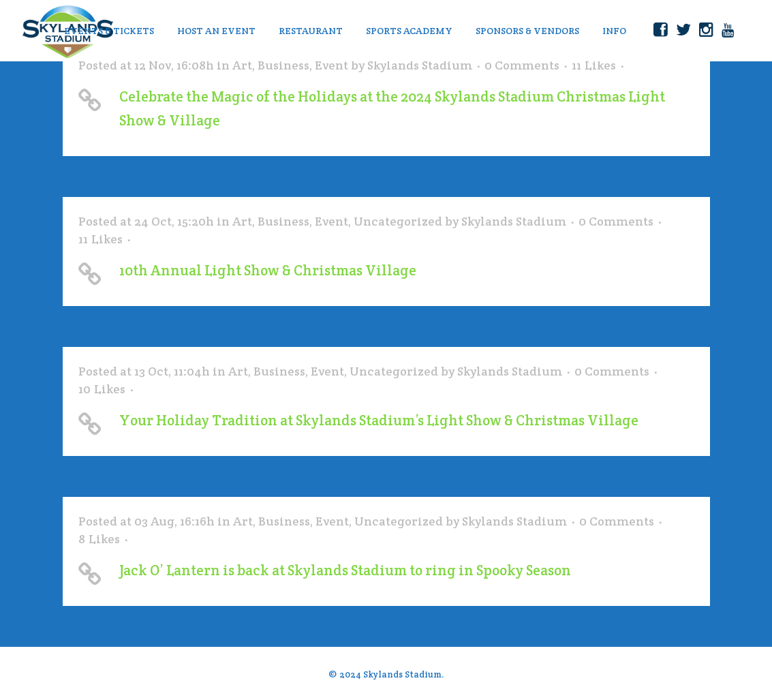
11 (594, 65)
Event (331, 65)
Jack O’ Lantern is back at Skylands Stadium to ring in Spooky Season (345, 570)
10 (102, 389)
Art (242, 65)
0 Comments (522, 65)
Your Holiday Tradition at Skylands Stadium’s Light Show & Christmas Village (379, 420)
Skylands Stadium (420, 65)
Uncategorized (398, 221)
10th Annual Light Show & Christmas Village (268, 270)
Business (283, 65)
